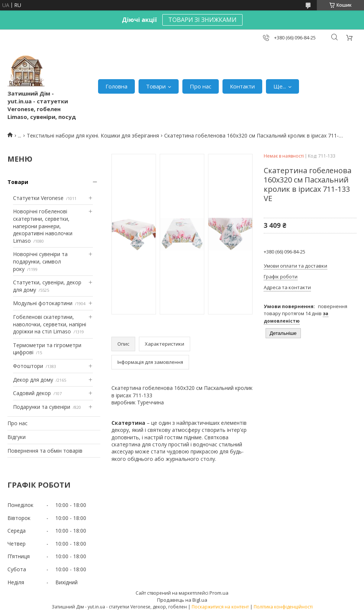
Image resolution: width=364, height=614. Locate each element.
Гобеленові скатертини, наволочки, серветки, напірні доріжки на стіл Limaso (50, 324)
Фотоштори (28, 366)
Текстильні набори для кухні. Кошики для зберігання (93, 135)
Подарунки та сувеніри (42, 407)
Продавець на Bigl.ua (182, 600)
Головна (116, 86)
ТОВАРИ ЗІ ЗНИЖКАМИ (202, 20)
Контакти (242, 86)
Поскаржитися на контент (220, 607)
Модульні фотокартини (43, 303)
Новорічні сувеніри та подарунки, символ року (40, 261)
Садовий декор (32, 393)
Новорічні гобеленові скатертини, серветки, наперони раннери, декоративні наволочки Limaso (43, 226)
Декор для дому (33, 380)
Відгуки (17, 437)
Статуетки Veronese (38, 198)
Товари (156, 86)
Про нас (201, 86)
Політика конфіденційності (283, 607)
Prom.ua (219, 593)
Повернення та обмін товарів (45, 451)
